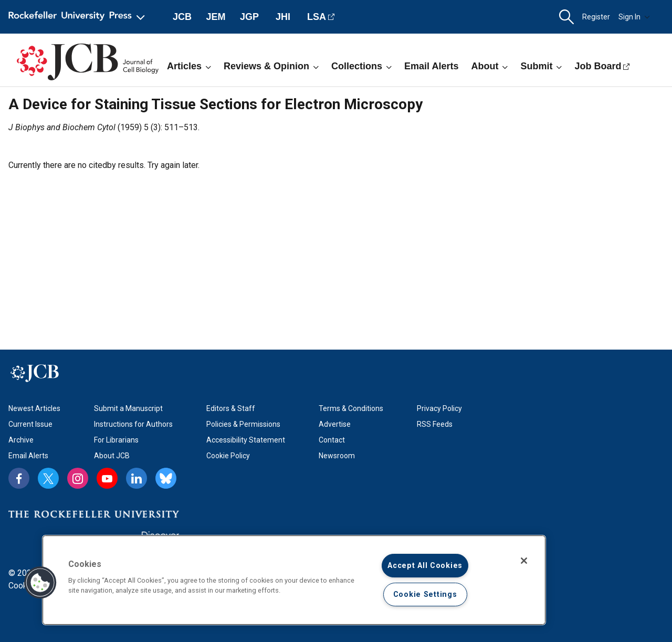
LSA (317, 17)
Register (596, 17)
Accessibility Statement (246, 440)
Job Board (598, 66)
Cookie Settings (425, 594)
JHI (283, 17)
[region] (294, 580)
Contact (332, 440)
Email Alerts (431, 66)
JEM (216, 17)
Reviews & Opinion (271, 66)
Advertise (335, 424)
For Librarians (116, 440)
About (489, 66)
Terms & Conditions (351, 408)
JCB (182, 17)
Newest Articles (34, 408)
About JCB (112, 456)
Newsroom (337, 456)
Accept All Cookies (425, 566)
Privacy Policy (439, 408)
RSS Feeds (435, 424)
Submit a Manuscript (128, 408)
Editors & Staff (231, 408)
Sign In (634, 17)
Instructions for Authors (133, 424)
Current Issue (30, 424)
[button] (566, 17)
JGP (249, 17)
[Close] (524, 561)
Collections (361, 66)
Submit (541, 66)
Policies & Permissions (243, 424)
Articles (189, 66)
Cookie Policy (228, 456)
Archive (21, 440)
